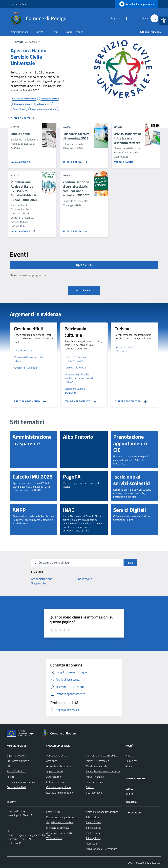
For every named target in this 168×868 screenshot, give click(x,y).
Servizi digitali (93, 828)
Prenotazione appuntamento (62, 817)
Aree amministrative (18, 761)
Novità (40, 32)
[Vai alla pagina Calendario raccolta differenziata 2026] (74, 161)
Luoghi (129, 788)
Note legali (92, 844)
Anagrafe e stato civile (59, 766)
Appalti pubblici (55, 771)
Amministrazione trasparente (102, 812)
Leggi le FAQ (53, 812)
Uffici (9, 766)
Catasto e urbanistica (58, 782)
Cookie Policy (93, 833)
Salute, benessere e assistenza (103, 771)
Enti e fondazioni (16, 771)
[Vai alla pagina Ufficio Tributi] (22, 161)
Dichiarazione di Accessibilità (102, 849)
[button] (164, 21)
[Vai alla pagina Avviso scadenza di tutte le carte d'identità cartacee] (126, 161)
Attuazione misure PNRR (60, 833)
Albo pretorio (93, 817)
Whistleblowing (55, 838)
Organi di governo (16, 755)
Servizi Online (94, 822)
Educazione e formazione (60, 793)
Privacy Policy (94, 838)
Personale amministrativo (21, 782)
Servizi (54, 32)
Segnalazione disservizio (60, 822)
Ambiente (52, 761)
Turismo (90, 787)
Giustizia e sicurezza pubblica (102, 755)
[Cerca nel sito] (154, 18)
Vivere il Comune (74, 32)
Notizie (129, 755)
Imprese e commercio (98, 761)
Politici (10, 777)
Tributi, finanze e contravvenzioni (95, 779)
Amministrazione (20, 32)
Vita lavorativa (94, 793)
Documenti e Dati (16, 787)
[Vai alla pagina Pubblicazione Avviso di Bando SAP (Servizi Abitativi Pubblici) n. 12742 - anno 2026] (22, 230)
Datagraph (156, 863)
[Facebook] (125, 18)
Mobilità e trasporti (96, 766)
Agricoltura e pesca (57, 755)
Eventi (129, 794)
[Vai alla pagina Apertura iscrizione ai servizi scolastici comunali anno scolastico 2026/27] (74, 230)
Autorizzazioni (54, 777)
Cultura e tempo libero (58, 787)
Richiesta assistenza (57, 828)
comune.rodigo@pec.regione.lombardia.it (29, 835)
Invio (130, 563)
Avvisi (129, 766)
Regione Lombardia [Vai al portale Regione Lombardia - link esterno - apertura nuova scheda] (19, 4)
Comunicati (132, 761)
